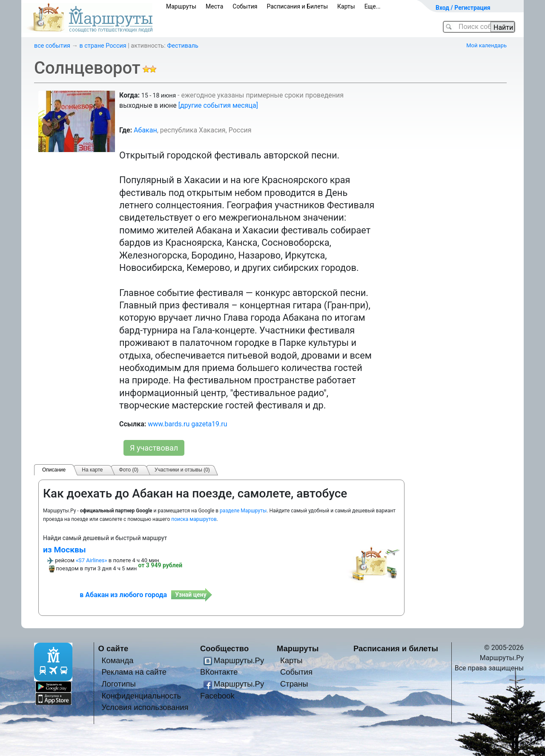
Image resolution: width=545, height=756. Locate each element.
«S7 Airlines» (92, 560)
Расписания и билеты (396, 648)
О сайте (113, 648)
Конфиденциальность (141, 696)
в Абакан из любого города (123, 595)
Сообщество (224, 648)
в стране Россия (103, 46)
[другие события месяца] (218, 105)
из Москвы (65, 550)
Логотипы (118, 684)
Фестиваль (183, 46)
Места (214, 6)
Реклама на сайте (134, 672)
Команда (117, 660)
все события (52, 46)
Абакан (145, 130)
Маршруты (181, 6)
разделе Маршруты (243, 511)
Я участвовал (154, 448)
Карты (346, 6)
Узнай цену (191, 595)
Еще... (373, 6)
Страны (294, 684)
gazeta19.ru (209, 424)
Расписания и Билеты (297, 6)
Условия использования (145, 707)
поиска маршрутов (194, 519)
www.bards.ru (169, 424)
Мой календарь (486, 45)
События (245, 6)
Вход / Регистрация (463, 8)
